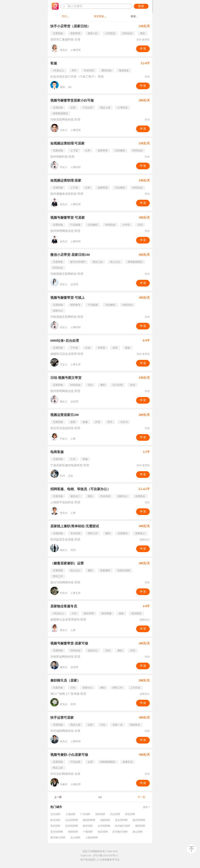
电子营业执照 (88, 860)
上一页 (58, 797)
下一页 (141, 797)
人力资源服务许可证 (108, 860)
